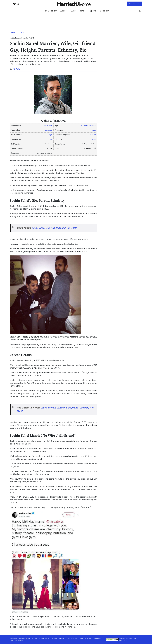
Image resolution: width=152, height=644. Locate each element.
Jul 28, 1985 (48, 126)
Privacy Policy (32, 638)
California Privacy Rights (74, 638)
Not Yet (93, 135)
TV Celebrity (51, 11)
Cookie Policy (44, 638)
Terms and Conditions (18, 638)
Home (13, 33)
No (51, 139)
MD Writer (17, 69)
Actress (64, 11)
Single (50, 135)
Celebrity (104, 11)
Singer (83, 11)
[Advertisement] (29, 19)
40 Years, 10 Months (89, 126)
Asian (94, 139)
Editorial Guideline (57, 638)
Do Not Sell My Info (16, 641)
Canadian (48, 130)
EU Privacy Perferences (93, 638)
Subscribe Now (135, 4)
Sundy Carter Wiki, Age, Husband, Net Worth (54, 228)
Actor (74, 11)
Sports (93, 11)
